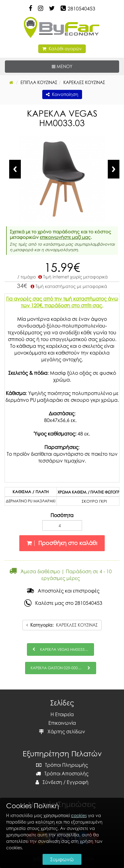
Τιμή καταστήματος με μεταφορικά (68, 286)
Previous (15, 169)
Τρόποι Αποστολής (62, 774)
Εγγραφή (78, 782)
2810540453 (81, 9)
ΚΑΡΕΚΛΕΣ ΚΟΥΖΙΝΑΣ (62, 625)
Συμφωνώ (62, 859)
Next (114, 169)
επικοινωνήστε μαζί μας (65, 237)
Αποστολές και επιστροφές (63, 591)
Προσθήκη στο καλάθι (62, 543)
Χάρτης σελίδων (62, 732)
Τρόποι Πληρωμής (62, 765)
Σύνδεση (49, 782)
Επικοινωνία (62, 723)
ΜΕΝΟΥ (81, 66)
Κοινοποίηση (62, 94)
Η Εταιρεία (62, 714)
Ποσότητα (62, 515)
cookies (79, 815)
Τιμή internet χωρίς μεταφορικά (72, 277)
